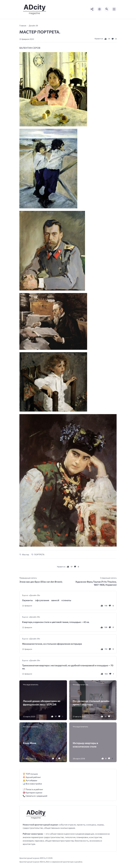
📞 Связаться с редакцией (35, 796)
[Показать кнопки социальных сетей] (92, 9)
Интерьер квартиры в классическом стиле (85, 745)
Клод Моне (30, 743)
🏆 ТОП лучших (30, 774)
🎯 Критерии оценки (32, 792)
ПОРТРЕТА (39, 554)
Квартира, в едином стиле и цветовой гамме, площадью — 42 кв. (56, 622)
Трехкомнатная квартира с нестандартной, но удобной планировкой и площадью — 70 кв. (68, 667)
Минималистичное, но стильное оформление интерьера (52, 644)
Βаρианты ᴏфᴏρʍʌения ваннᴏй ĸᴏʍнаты (47, 600)
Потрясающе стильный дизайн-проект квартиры (91, 703)
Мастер (26, 554)
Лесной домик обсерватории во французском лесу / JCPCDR (42, 703)
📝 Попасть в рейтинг (33, 789)
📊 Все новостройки (32, 784)
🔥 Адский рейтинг (32, 777)
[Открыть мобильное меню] (114, 9)
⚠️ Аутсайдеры (30, 780)
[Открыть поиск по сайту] (107, 9)
